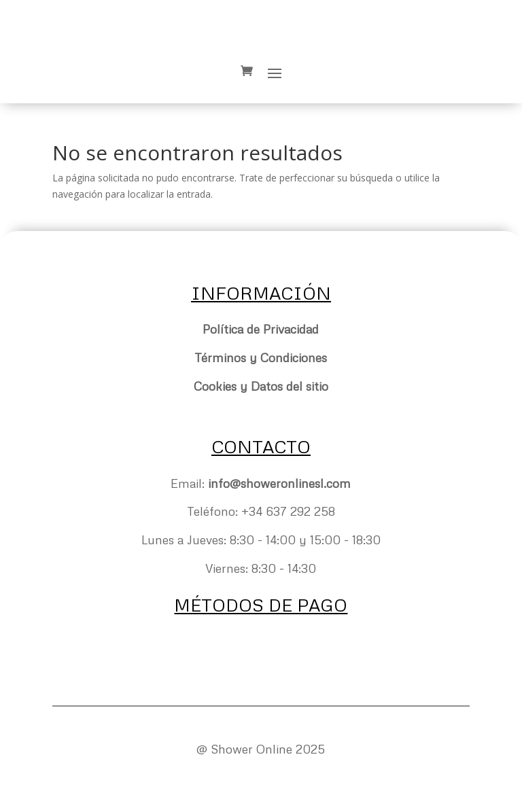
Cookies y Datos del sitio (261, 386)
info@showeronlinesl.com (279, 483)
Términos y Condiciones (261, 357)
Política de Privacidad (261, 329)
